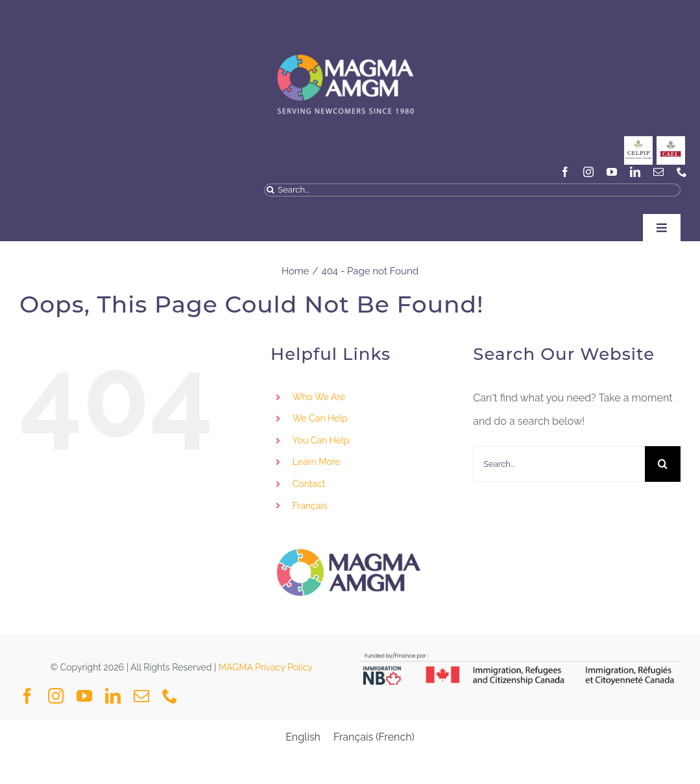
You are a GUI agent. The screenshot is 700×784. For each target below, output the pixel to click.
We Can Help (320, 418)
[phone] (682, 172)
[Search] (271, 190)
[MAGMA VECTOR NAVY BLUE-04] (345, 41)
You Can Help (321, 440)
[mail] (658, 172)
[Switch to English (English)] (303, 737)
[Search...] (472, 190)
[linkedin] (635, 172)
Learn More (317, 462)
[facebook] (565, 172)
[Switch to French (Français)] (374, 737)
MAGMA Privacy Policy (266, 667)
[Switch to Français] (373, 506)
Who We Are (319, 397)
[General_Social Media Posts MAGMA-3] (671, 141)
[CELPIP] (638, 141)
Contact (309, 484)
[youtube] (612, 172)
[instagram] (588, 172)
